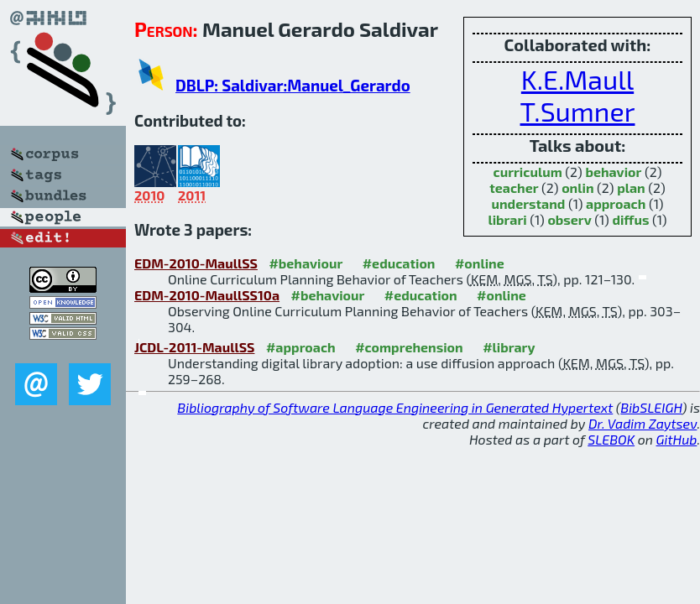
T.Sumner (578, 111)
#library (509, 347)
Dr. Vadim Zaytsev (643, 423)
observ (569, 219)
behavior (613, 172)
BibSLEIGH (651, 407)
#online (480, 263)
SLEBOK (611, 439)
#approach (301, 347)
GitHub (677, 439)
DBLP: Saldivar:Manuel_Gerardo (293, 85)
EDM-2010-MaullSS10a (207, 295)
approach (616, 203)
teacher (514, 187)
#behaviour (306, 263)
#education (399, 263)
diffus (630, 219)
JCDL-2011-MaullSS (194, 347)
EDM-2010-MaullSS (196, 263)
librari (507, 219)
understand (529, 203)
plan (631, 187)
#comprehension (409, 347)
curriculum (528, 172)
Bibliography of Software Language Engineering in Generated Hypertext (395, 407)
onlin (577, 187)
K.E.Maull (577, 79)
